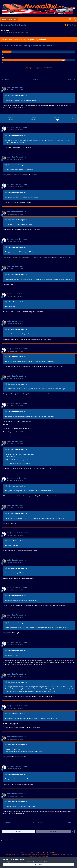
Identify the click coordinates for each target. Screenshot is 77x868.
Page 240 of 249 (38, 79)
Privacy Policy (34, 852)
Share (19, 832)
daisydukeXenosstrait (16, 87)
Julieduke (7, 31)
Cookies (53, 852)
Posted (15, 90)
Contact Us (45, 852)
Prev (7, 79)
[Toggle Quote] (6, 95)
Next (70, 79)
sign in (31, 68)
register (38, 68)
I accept (38, 865)
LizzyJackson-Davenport (18, 127)
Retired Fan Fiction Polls (20, 33)
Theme (24, 852)
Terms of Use (31, 862)
